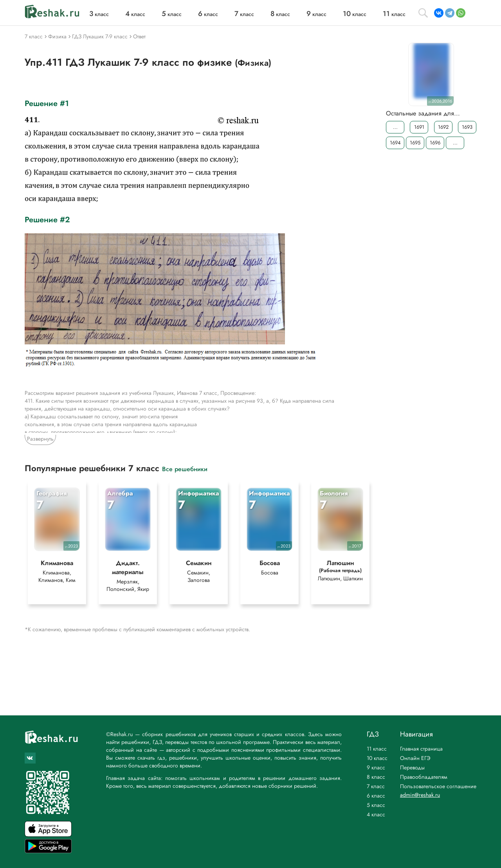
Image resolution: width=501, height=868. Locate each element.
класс (99, 14)
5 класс (376, 805)
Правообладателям (424, 777)
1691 (419, 127)
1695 (415, 143)
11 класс (377, 749)
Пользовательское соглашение (438, 786)
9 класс (376, 767)
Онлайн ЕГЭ (415, 758)
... (395, 127)
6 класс (376, 796)
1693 (467, 127)
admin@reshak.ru (420, 795)
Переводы (412, 767)
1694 (395, 143)
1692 (443, 127)
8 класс (376, 777)
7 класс (376, 786)
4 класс (376, 814)
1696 (435, 143)
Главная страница (421, 749)
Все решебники (185, 469)
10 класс (377, 758)
